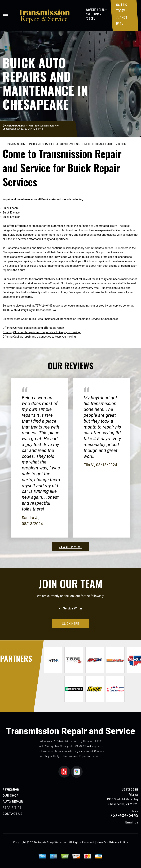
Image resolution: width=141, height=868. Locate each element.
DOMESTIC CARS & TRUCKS (98, 144)
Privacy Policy (119, 842)
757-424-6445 (44, 306)
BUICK (122, 144)
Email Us (132, 822)
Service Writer (73, 608)
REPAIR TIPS (12, 808)
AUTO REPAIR (13, 802)
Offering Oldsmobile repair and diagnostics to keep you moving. (42, 332)
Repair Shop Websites (52, 842)
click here (70, 624)
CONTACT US (12, 814)
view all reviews (70, 547)
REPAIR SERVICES (67, 144)
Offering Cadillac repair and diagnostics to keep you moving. (39, 337)
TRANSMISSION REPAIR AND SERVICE (29, 144)
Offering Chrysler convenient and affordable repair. (34, 328)
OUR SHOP (11, 795)
